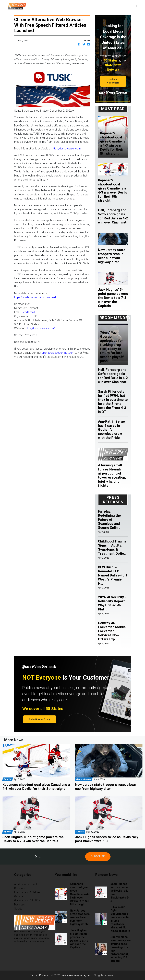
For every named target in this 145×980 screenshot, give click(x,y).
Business (19, 888)
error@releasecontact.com (58, 353)
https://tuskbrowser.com (66, 148)
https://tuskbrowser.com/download (35, 297)
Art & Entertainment (26, 884)
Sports (18, 908)
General (19, 896)
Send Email (28, 312)
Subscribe (98, 856)
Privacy (44, 975)
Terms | (35, 975)
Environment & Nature (27, 892)
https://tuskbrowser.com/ (40, 328)
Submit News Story (113, 81)
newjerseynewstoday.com (77, 975)
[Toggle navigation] (136, 6)
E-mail (38, 856)
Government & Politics (27, 900)
